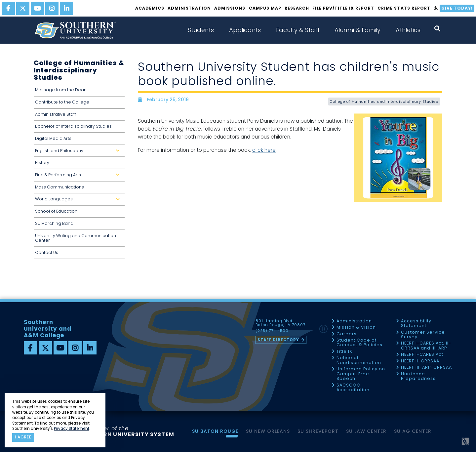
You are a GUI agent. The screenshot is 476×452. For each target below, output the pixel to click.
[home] (75, 30)
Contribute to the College (62, 102)
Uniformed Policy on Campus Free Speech (361, 374)
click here (264, 150)
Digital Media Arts (53, 138)
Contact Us (47, 252)
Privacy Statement (72, 429)
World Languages (79, 201)
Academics (150, 8)
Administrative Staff (56, 114)
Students (201, 30)
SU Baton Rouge (215, 431)
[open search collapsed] (437, 29)
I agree (23, 437)
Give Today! (457, 8)
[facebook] (8, 8)
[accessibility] (436, 8)
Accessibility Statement (416, 324)
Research (297, 8)
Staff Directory (278, 340)
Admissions (230, 8)
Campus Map (265, 8)
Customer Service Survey (423, 335)
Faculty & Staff (298, 30)
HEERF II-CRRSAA (420, 361)
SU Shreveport (318, 431)
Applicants (245, 30)
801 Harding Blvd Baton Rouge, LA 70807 (280, 323)
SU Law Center (366, 431)
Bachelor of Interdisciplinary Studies (73, 126)
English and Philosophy (79, 153)
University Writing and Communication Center (76, 238)
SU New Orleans (268, 431)
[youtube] (37, 8)
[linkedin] (66, 8)
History (42, 163)
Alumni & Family (357, 30)
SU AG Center (413, 431)
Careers (347, 334)
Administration (189, 8)
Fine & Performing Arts (79, 177)
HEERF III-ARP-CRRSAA (426, 368)
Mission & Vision (356, 328)
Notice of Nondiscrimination (359, 360)
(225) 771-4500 (272, 331)
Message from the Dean (61, 90)
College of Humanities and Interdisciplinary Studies (384, 102)
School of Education (56, 211)
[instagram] (52, 8)
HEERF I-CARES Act (422, 355)
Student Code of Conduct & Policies (359, 343)
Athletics (408, 30)
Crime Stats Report (404, 8)
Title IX (344, 352)
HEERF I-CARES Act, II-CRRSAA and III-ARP (426, 346)
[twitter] (23, 8)
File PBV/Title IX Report (343, 8)
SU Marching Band (54, 223)
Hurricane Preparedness (418, 376)
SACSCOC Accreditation (353, 388)
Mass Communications (59, 187)
